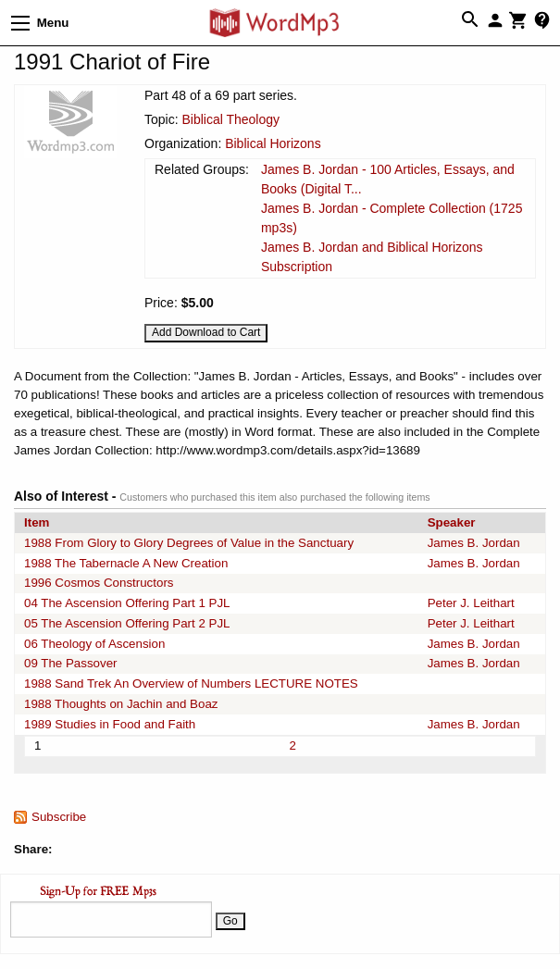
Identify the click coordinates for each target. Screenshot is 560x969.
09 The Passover (71, 663)
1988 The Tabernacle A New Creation (126, 563)
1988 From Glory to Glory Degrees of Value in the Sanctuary (189, 543)
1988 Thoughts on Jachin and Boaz (121, 704)
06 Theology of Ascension (94, 644)
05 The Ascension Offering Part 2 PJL (127, 623)
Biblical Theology (230, 119)
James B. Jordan (474, 543)
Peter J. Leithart (471, 603)
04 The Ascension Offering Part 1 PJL (127, 603)
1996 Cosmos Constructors (99, 583)
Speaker (452, 522)
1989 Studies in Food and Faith (110, 724)
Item (37, 522)
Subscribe (59, 817)
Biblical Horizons (273, 143)
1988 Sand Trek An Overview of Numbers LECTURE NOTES (191, 683)
